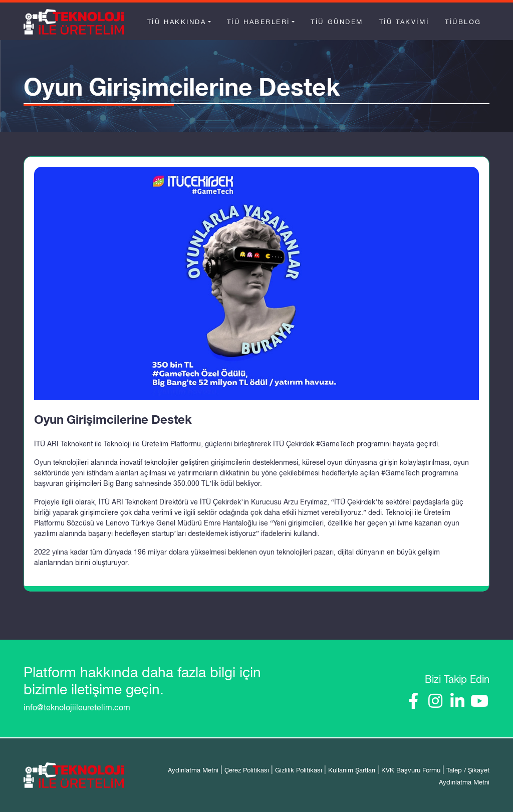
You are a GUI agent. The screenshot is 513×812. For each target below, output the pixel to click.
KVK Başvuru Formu (411, 770)
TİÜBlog (463, 22)
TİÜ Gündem (337, 22)
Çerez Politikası (247, 770)
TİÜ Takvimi (404, 22)
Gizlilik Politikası (299, 770)
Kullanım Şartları (352, 770)
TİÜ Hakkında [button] (177, 22)
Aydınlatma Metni (193, 770)
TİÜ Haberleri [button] (259, 22)
